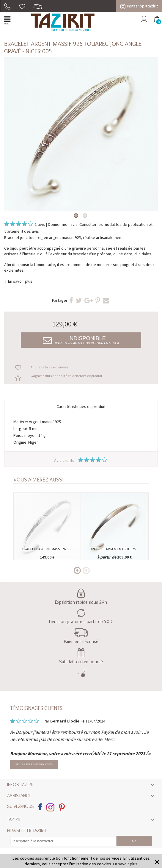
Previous (16, 514)
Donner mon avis (63, 224)
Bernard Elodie (65, 721)
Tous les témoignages (34, 764)
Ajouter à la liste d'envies (49, 367)
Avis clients (81, 460)
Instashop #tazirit (139, 6)
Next (146, 514)
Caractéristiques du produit (81, 406)
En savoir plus (20, 281)
